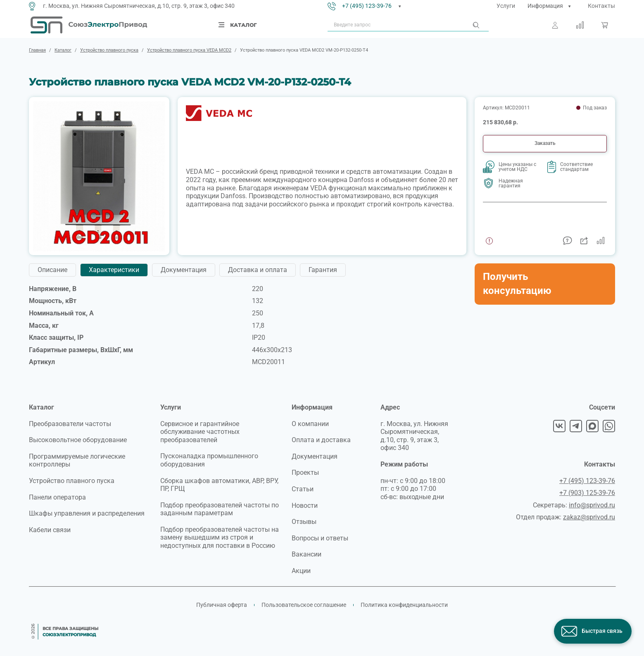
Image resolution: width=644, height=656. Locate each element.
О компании (310, 424)
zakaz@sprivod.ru (589, 517)
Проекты (305, 472)
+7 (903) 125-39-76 (587, 493)
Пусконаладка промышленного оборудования (209, 460)
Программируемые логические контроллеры (77, 461)
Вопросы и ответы (320, 538)
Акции (301, 571)
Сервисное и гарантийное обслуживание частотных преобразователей (200, 432)
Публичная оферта (222, 605)
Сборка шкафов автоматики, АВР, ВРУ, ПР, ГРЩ (219, 485)
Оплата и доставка (321, 440)
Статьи (303, 489)
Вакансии (307, 554)
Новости (305, 506)
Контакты (601, 6)
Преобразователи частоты (70, 424)
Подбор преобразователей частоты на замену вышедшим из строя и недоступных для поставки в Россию (220, 538)
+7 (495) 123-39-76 (367, 6)
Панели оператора (57, 497)
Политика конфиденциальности (404, 605)
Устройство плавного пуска (72, 481)
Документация (315, 456)
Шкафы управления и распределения (87, 513)
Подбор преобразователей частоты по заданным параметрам (220, 509)
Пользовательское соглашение (304, 605)
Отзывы (304, 522)
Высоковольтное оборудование (78, 440)
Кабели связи (50, 530)
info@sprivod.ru (592, 505)
